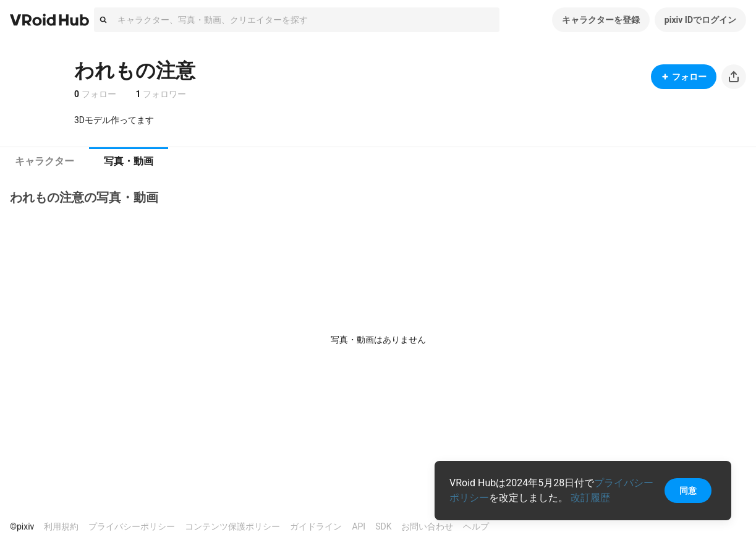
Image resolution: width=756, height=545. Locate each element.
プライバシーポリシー (132, 526)
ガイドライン (316, 526)
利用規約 (61, 526)
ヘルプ (476, 526)
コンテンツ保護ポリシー (232, 526)
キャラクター (45, 161)
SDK (383, 526)
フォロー (684, 77)
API (359, 526)
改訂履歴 (590, 498)
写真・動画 (129, 161)
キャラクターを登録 (601, 20)
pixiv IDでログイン (700, 20)
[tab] (45, 161)
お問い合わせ (427, 526)
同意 (688, 491)
